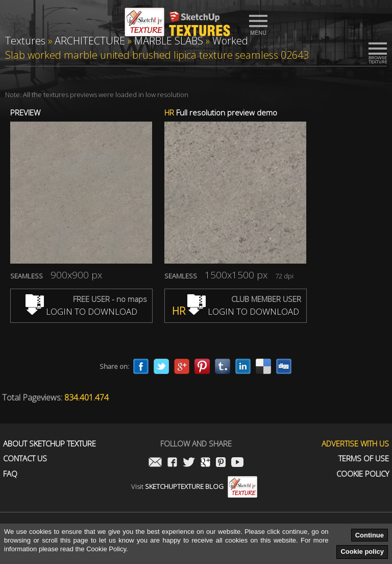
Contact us (25, 459)
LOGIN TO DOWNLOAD (81, 311)
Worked (230, 41)
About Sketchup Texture (50, 444)
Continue (370, 535)
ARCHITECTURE (90, 41)
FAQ (10, 474)
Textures (25, 41)
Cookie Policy (363, 474)
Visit (194, 486)
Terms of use (364, 459)
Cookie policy (362, 551)
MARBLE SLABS (169, 41)
